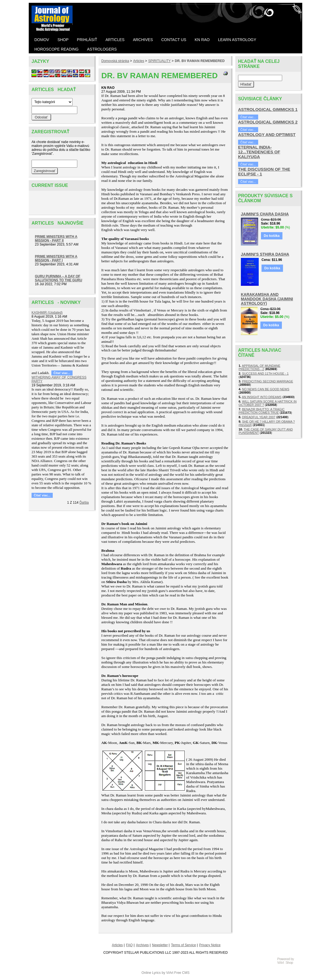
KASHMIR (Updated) (47, 313)
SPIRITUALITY (159, 61)
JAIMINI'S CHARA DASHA (265, 214)
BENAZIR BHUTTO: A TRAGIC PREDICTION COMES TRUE (262, 411)
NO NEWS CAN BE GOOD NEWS (266, 389)
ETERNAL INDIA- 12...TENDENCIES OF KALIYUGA (259, 152)
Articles (139, 61)
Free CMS (182, 973)
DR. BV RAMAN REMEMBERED (200, 61)
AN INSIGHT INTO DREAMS (262, 397)
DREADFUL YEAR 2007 (259, 417)
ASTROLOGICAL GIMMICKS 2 (268, 122)
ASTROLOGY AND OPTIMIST (267, 135)
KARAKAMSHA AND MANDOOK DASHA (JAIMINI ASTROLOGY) (267, 299)
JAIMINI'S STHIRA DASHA (265, 254)
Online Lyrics (151, 973)
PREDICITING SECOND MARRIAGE (268, 381)
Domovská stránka (115, 61)
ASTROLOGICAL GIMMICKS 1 (268, 109)
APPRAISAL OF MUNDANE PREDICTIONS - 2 (259, 367)
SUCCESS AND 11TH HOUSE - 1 (265, 374)
